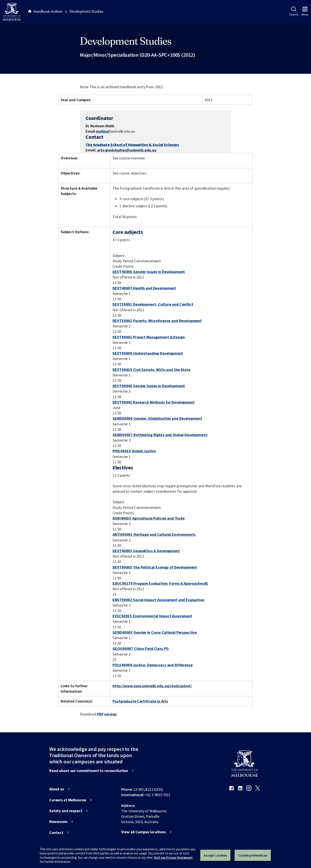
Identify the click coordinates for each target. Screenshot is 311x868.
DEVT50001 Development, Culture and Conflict (153, 304)
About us (57, 789)
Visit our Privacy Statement (173, 858)
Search (294, 11)
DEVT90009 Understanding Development (148, 353)
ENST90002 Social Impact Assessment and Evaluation (158, 600)
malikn (102, 131)
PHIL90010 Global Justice (134, 451)
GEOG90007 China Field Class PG (140, 649)
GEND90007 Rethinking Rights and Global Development (160, 435)
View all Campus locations (144, 832)
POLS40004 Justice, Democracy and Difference (152, 665)
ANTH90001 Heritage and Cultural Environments (154, 534)
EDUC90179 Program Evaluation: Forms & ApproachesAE (160, 583)
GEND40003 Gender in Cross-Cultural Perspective (155, 632)
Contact (56, 833)
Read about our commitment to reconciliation (89, 771)
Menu (305, 11)
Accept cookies (215, 855)
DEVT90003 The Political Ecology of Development (155, 567)
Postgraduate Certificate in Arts (140, 701)
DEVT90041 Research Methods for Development (153, 402)
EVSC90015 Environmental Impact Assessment (152, 616)
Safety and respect (66, 811)
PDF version (107, 714)
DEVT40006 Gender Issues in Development (149, 272)
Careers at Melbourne (68, 800)
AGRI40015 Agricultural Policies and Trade (148, 518)
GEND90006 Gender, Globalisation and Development (157, 418)
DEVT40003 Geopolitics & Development (146, 551)
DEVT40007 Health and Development (144, 288)
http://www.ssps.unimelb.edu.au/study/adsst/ (152, 686)
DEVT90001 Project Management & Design (149, 337)
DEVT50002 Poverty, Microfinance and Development (157, 321)
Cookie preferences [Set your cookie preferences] (253, 855)
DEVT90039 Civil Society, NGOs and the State (151, 370)
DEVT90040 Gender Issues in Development (149, 386)
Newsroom (58, 822)
